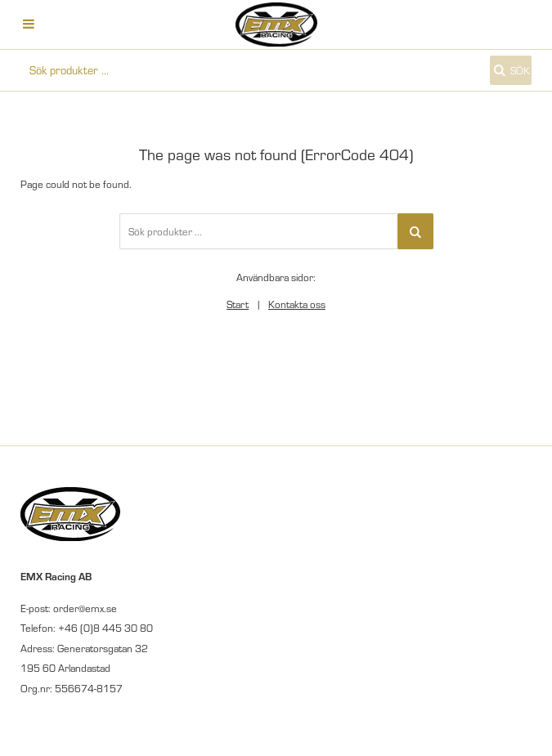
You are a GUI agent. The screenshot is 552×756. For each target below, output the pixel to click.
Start (238, 304)
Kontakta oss (297, 304)
